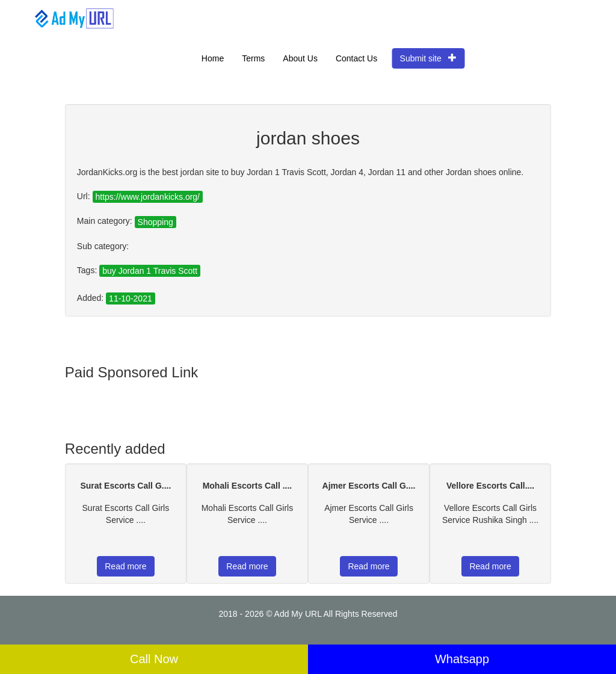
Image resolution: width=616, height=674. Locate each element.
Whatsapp (462, 659)
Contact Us (356, 58)
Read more (125, 566)
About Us (300, 58)
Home (213, 58)
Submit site (429, 58)
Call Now (154, 659)
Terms (253, 58)
